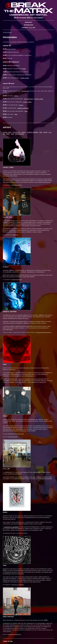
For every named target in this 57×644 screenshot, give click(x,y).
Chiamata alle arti (28, 27)
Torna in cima (8, 641)
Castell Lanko (25, 78)
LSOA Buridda (38, 18)
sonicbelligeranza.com (17, 280)
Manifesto (29, 22)
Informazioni (29, 25)
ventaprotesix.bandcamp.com (14, 634)
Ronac (24, 69)
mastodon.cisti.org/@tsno (18, 585)
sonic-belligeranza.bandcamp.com (44, 332)
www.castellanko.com (17, 185)
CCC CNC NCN (25, 91)
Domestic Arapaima (23, 108)
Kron (26, 111)
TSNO (16, 114)
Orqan (16, 96)
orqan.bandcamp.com (13, 437)
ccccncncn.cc (15, 235)
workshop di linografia (11, 527)
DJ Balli (21, 105)
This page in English (7, 32)
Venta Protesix (29, 99)
